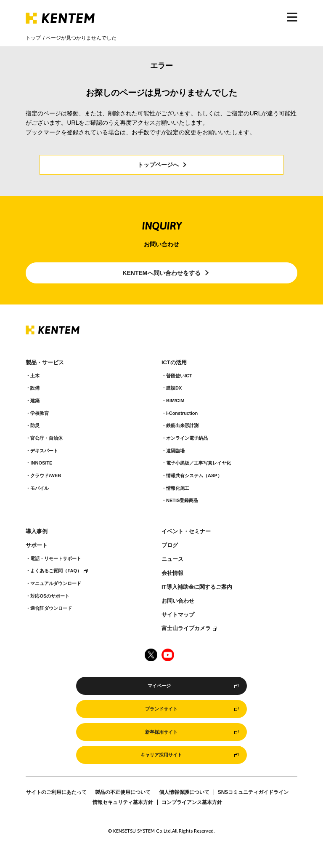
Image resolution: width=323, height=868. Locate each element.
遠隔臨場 (175, 451)
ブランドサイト (161, 709)
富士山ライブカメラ (186, 628)
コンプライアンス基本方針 (192, 802)
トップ (33, 38)
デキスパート (44, 451)
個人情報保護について (184, 792)
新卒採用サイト (161, 732)
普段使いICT (179, 376)
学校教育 (40, 413)
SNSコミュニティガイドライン (253, 792)
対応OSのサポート (50, 596)
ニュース (172, 559)
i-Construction (182, 413)
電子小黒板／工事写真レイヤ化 (199, 463)
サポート (37, 545)
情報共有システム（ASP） (194, 475)
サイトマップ (178, 615)
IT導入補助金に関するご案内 (197, 587)
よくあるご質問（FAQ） (56, 571)
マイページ (159, 686)
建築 (35, 401)
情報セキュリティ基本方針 (123, 802)
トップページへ (158, 165)
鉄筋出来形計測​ (182, 425)
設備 (35, 388)
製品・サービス (45, 363)
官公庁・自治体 (46, 438)
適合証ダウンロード (51, 608)
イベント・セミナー (186, 531)
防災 (35, 425)
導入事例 (37, 531)
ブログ (170, 545)
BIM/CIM (175, 401)
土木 (35, 376)
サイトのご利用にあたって (56, 792)
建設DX (174, 388)
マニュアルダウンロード (56, 583)
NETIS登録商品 (182, 500)
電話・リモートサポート (56, 558)
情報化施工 (178, 488)
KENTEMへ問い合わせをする (161, 273)
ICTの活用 (174, 363)
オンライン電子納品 (187, 438)
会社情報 (172, 573)
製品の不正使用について (123, 792)
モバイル (40, 488)
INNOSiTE (41, 463)
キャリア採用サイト (161, 755)
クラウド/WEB (46, 475)
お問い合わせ (178, 601)
